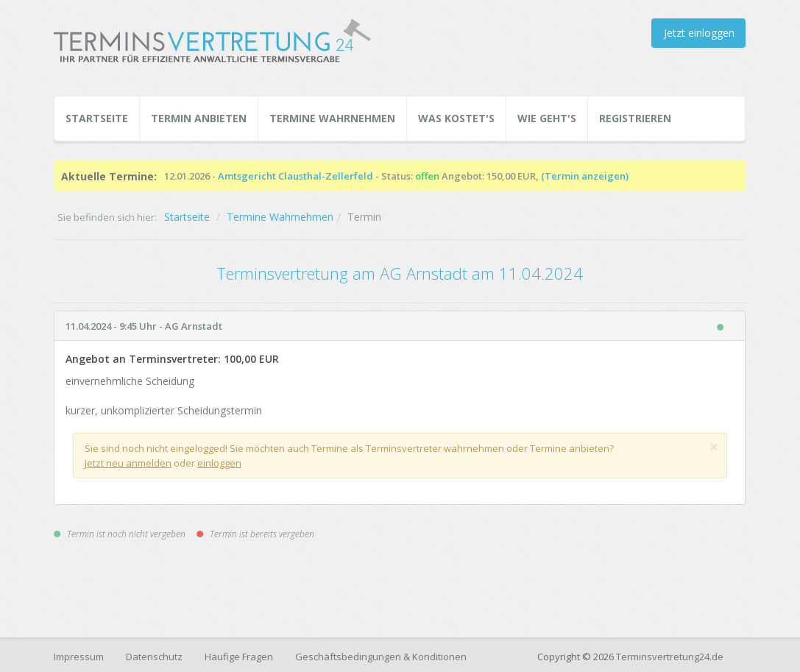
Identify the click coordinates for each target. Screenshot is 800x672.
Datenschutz (154, 657)
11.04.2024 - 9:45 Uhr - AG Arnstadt (144, 326)
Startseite (97, 118)
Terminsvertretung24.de (670, 657)
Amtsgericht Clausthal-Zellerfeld (295, 176)
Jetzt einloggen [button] (699, 33)
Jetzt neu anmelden (128, 463)
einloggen (219, 463)
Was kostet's (456, 118)
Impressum (79, 657)
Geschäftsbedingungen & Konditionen (381, 657)
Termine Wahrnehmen (332, 118)
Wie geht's (547, 118)
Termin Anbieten (199, 118)
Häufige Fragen (239, 657)
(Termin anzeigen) (585, 176)
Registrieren (635, 118)
